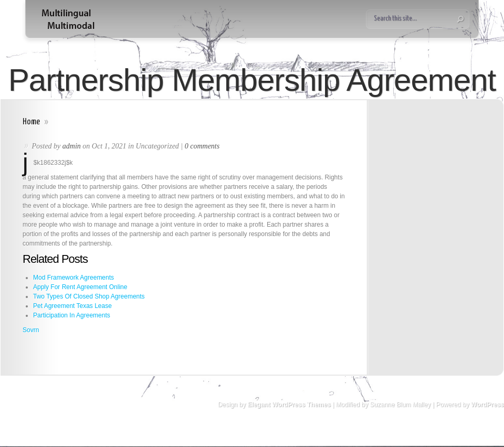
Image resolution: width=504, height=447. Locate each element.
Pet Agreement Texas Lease (72, 306)
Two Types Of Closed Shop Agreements (89, 296)
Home (31, 122)
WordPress (487, 405)
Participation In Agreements (72, 315)
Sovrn (31, 330)
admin (72, 146)
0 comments (202, 146)
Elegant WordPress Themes (289, 405)
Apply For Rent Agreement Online (80, 287)
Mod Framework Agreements (73, 278)
